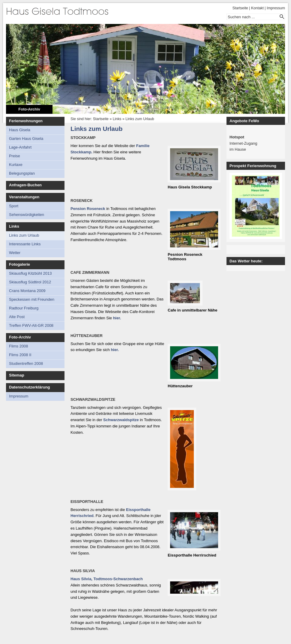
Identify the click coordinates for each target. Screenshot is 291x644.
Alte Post (17, 317)
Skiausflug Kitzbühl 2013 (30, 273)
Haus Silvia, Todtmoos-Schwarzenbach (107, 579)
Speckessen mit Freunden (32, 299)
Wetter (15, 253)
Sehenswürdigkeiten (27, 215)
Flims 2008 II (20, 355)
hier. (117, 318)
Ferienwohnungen (26, 121)
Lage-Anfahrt (20, 147)
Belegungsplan (22, 173)
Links (14, 226)
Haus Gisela (20, 130)
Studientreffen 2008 (26, 363)
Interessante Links (25, 244)
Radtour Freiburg (24, 308)
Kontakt (257, 8)
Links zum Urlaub (24, 235)
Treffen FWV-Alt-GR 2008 (31, 325)
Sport (14, 206)
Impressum (276, 8)
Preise (15, 156)
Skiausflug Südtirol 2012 (30, 282)
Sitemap (17, 375)
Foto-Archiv (29, 109)
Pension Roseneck (88, 209)
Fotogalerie (19, 264)
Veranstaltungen (24, 197)
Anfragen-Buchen (25, 185)
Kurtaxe (16, 165)
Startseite (240, 8)
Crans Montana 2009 (27, 291)
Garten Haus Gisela (26, 139)
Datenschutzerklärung (30, 387)
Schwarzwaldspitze (121, 420)
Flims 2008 (19, 346)
